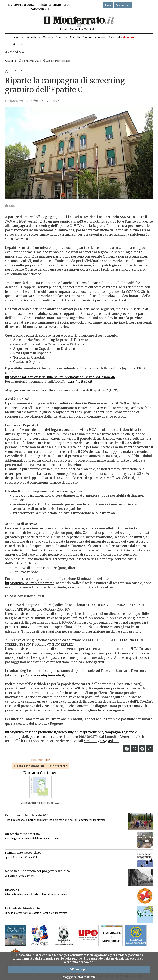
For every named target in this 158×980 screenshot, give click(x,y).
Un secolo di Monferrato (22, 834)
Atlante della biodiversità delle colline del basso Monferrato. (38, 894)
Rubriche (33, 37)
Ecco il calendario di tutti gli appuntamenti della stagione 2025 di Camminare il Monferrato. (56, 820)
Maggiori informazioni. (79, 977)
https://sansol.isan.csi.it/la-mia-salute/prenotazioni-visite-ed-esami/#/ (60, 377)
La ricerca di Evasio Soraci (19, 876)
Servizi (62, 37)
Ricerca (19, 44)
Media (48, 37)
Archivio (50, 5)
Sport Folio (121, 37)
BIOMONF (12, 890)
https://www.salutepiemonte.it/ (29, 583)
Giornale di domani (94, 37)
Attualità (10, 61)
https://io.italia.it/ (80, 381)
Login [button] (108, 5)
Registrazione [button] (123, 5)
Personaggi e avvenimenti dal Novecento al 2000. (32, 839)
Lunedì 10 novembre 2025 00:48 (77, 29)
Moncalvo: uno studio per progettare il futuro (37, 871)
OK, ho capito (79, 969)
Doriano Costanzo (40, 773)
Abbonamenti (40, 9)
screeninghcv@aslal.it (101, 741)
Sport (68, 5)
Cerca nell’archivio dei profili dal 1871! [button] (40, 803)
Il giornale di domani (22, 5)
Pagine (18, 37)
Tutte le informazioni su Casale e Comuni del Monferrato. (37, 913)
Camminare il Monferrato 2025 (27, 815)
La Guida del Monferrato (23, 908)
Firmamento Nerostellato (23, 853)
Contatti (75, 37)
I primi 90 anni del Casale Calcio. (23, 857)
